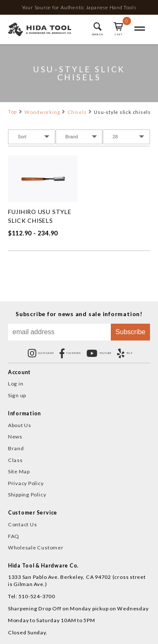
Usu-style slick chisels (122, 112)
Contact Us (23, 524)
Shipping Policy (27, 495)
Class (15, 460)
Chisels (77, 112)
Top (12, 112)
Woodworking (42, 112)
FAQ (14, 536)
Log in (16, 384)
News (15, 437)
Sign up (17, 395)
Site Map (19, 471)
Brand (16, 448)
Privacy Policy (26, 483)
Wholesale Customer (36, 548)
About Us (20, 425)
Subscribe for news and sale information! (79, 314)
